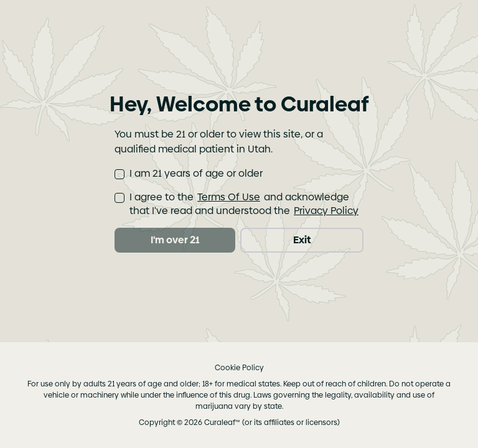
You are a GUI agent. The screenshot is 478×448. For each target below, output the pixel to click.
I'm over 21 (175, 240)
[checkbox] (119, 174)
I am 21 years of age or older (196, 174)
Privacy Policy (326, 211)
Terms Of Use (229, 197)
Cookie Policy (239, 368)
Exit (302, 240)
